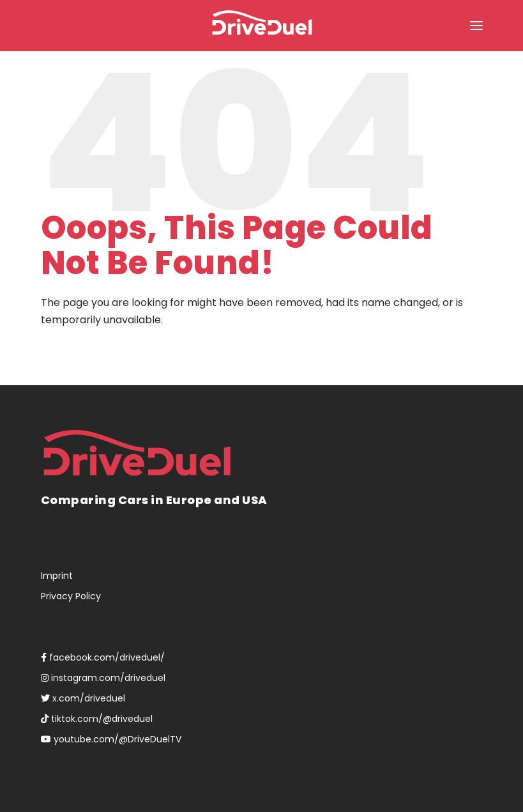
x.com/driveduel (83, 698)
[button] (476, 26)
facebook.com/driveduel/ (103, 657)
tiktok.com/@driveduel (97, 719)
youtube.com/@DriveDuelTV (111, 739)
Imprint (57, 576)
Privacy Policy (71, 596)
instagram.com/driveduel (103, 678)
